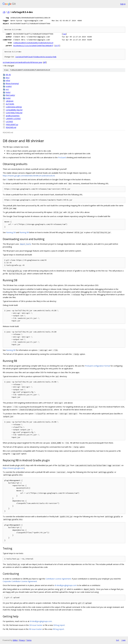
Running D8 (11, 232)
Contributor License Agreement (58, 579)
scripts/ (9, 86)
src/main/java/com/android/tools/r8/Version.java (22, 62)
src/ (7, 89)
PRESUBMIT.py (12, 125)
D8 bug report (59, 625)
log (64, 34)
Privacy (22, 640)
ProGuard (62, 157)
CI (7, 180)
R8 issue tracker (35, 629)
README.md (11, 127)
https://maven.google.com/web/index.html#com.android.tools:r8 (29, 176)
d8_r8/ (8, 75)
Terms (29, 640)
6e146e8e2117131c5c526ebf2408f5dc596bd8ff (33, 46)
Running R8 (24, 232)
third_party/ (10, 95)
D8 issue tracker (36, 625)
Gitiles (15, 640)
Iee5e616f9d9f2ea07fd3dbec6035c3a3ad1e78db (36, 57)
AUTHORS (10, 104)
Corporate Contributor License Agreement (20, 581)
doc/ (8, 78)
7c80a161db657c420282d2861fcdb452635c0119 (33, 43)
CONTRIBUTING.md (14, 113)
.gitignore (10, 101)
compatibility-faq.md (14, 110)
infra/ (8, 80)
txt (117, 640)
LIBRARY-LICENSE (13, 119)
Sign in (123, 4)
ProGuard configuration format (97, 366)
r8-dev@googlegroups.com (66, 585)
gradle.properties (13, 116)
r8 (4, 12)
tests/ (8, 92)
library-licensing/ (12, 83)
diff (57, 46)
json (123, 640)
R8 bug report (58, 629)
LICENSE (9, 122)
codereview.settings (14, 107)
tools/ (8, 98)
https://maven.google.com (13, 468)
